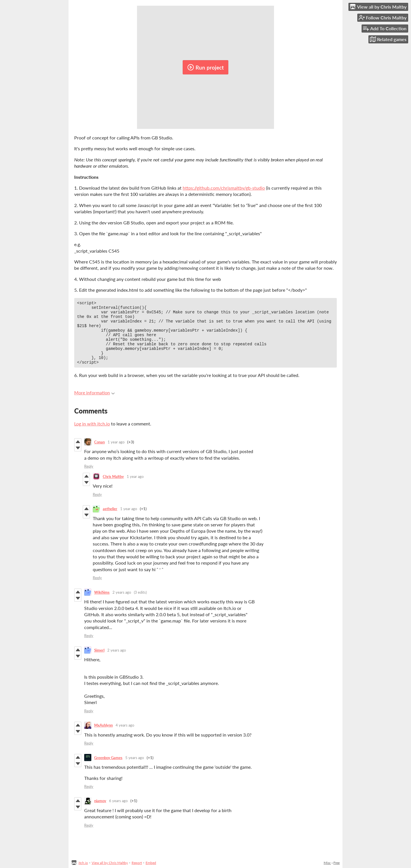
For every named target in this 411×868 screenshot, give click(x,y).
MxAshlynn (103, 737)
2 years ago (122, 604)
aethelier (110, 521)
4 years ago (125, 737)
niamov (100, 813)
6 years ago (118, 813)
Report (137, 863)
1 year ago (116, 454)
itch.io (83, 863)
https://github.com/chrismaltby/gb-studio (224, 188)
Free (337, 863)
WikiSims (102, 604)
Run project (205, 67)
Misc (327, 863)
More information (94, 404)
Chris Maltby (113, 488)
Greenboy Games (108, 770)
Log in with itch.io (92, 436)
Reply (89, 478)
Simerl (99, 662)
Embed (151, 863)
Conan (99, 454)
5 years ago (135, 770)
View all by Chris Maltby (110, 863)
